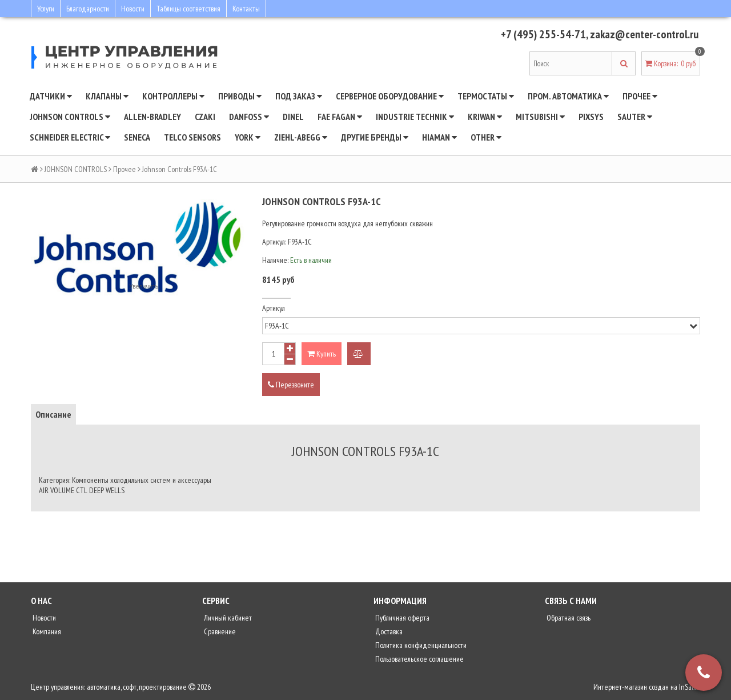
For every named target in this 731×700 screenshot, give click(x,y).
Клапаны (107, 96)
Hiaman (439, 137)
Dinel (293, 117)
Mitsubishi (540, 117)
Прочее (640, 96)
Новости (133, 9)
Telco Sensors (192, 137)
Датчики (51, 96)
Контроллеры (173, 96)
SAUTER (635, 117)
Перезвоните (291, 385)
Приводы (240, 96)
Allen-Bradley (152, 117)
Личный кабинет (227, 618)
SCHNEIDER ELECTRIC (70, 137)
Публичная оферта (401, 618)
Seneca (137, 137)
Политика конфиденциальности (420, 645)
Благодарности (88, 9)
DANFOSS (249, 117)
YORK (248, 137)
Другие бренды (375, 137)
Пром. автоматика (568, 96)
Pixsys (591, 117)
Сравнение (219, 631)
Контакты (246, 9)
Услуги (46, 9)
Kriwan (485, 117)
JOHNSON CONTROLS (70, 117)
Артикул (274, 308)
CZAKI (205, 117)
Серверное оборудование (390, 96)
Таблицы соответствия (188, 9)
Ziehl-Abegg (301, 137)
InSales (690, 687)
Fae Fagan (340, 117)
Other (486, 137)
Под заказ (299, 96)
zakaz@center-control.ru (644, 34)
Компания (46, 631)
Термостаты (486, 96)
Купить (322, 354)
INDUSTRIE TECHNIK (415, 117)
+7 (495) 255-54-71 (543, 34)
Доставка (388, 631)
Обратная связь (568, 618)
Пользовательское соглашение (419, 659)
